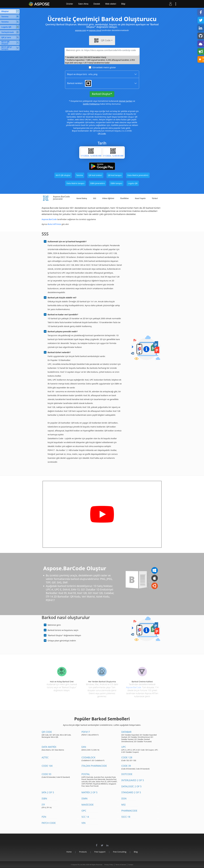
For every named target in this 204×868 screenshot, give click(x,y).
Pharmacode (129, 811)
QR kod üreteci (95, 175)
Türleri (155, 198)
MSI (123, 805)
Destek (97, 4)
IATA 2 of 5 (48, 792)
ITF (43, 805)
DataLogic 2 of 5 (131, 786)
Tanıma (80, 175)
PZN (44, 817)
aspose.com (81, 30)
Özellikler (124, 198)
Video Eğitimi (108, 198)
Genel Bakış (82, 198)
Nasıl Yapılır (140, 198)
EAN (84, 747)
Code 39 (126, 766)
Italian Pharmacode (94, 766)
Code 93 (47, 774)
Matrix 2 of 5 (89, 792)
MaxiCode (88, 805)
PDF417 (86, 732)
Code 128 (127, 757)
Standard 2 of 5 (131, 792)
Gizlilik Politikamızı (91, 104)
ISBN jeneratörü (98, 183)
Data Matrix (49, 747)
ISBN (44, 798)
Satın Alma (83, 4)
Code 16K (47, 766)
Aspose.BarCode (49, 219)
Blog (136, 852)
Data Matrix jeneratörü (138, 175)
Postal (86, 774)
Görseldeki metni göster (104, 67)
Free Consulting (120, 852)
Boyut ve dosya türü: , (82, 74)
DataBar (126, 732)
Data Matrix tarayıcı (75, 183)
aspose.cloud (95, 30)
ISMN (84, 798)
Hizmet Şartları (126, 101)
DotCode (127, 774)
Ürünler (70, 4)
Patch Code (49, 823)
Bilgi (123, 4)
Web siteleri (111, 4)
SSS (95, 198)
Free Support (100, 852)
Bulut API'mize (54, 224)
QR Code (102, 133)
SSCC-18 (126, 817)
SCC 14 (85, 817)
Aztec (45, 757)
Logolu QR (133, 183)
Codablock (88, 757)
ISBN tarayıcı (116, 183)
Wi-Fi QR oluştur (63, 175)
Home (69, 852)
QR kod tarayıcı (115, 175)
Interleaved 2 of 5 (133, 780)
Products (83, 852)
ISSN (124, 798)
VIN (83, 823)
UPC (124, 747)
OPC (84, 811)
